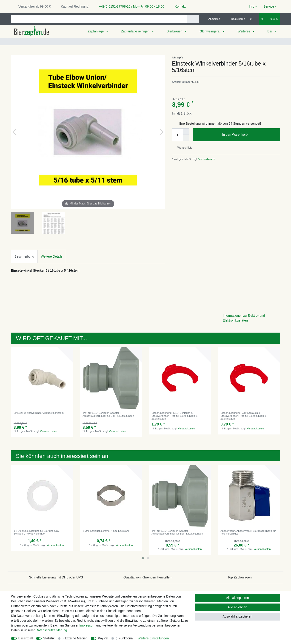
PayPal (103, 638)
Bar (270, 31)
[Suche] (193, 19)
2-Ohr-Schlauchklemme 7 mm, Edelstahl (106, 531)
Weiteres (244, 31)
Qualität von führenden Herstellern (148, 577)
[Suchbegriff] (99, 19)
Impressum (87, 625)
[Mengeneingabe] (177, 135)
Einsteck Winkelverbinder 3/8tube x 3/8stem (39, 413)
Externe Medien (76, 638)
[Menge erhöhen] (186, 132)
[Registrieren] (235, 19)
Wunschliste (183, 148)
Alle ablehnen (238, 607)
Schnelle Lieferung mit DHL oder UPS (56, 577)
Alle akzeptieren (237, 598)
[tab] (24, 257)
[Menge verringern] (186, 138)
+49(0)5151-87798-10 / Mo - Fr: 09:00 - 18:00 (130, 6)
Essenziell (26, 638)
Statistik (49, 638)
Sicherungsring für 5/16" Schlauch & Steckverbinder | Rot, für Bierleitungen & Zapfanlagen (174, 416)
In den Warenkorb (249, 135)
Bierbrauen (175, 31)
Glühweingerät (210, 31)
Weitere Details (52, 256)
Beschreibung (24, 256)
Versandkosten (207, 159)
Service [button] (269, 6)
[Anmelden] (213, 19)
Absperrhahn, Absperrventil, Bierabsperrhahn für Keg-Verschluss (248, 532)
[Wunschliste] (253, 19)
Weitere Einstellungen (153, 638)
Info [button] (252, 6)
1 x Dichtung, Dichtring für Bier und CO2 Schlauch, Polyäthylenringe (37, 532)
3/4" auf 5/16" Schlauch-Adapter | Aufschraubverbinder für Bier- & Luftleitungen (108, 414)
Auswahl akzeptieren (237, 616)
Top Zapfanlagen (240, 577)
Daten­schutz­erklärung (51, 630)
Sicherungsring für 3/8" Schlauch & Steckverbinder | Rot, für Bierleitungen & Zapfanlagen (243, 416)
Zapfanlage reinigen (136, 31)
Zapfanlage (96, 31)
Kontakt (178, 6)
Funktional (126, 638)
